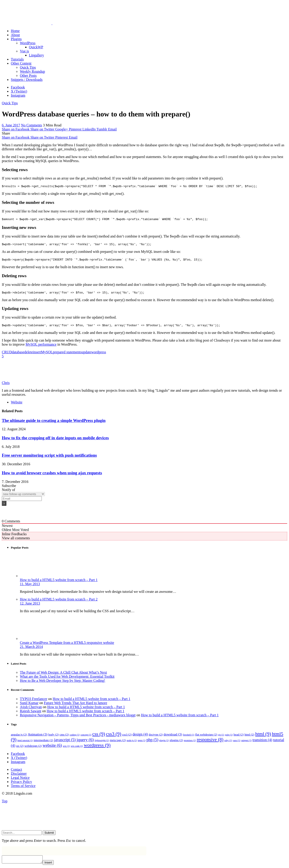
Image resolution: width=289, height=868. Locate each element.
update (86, 352)
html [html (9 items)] (263, 734)
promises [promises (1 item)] (190, 740)
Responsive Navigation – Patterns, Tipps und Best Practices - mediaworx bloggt (78, 715)
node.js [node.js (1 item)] (132, 740)
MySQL (47, 352)
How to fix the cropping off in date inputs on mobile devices (55, 438)
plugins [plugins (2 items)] (176, 740)
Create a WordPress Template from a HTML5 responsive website (67, 643)
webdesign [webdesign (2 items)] (33, 746)
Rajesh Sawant (31, 711)
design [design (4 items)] (140, 734)
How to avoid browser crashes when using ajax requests (52, 473)
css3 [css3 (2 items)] (127, 734)
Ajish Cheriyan (31, 707)
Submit (49, 833)
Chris (6, 383)
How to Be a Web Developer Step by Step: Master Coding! (63, 681)
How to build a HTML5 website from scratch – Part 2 (59, 599)
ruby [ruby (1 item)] (228, 740)
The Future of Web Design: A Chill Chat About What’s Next (63, 672)
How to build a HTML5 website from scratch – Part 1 (59, 580)
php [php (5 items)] (153, 740)
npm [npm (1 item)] (142, 740)
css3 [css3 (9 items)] (113, 734)
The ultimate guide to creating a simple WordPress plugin (54, 420)
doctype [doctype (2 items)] (156, 734)
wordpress (99, 352)
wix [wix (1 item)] (66, 746)
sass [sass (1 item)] (237, 740)
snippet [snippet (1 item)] (246, 740)
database (18, 352)
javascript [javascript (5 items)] (65, 740)
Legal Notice (20, 778)
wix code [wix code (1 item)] (77, 746)
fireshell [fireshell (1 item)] (189, 735)
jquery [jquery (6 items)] (85, 740)
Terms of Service (23, 786)
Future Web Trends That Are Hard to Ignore (75, 703)
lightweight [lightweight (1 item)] (102, 740)
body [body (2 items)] (54, 734)
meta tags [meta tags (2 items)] (118, 740)
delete (29, 352)
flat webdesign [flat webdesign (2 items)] (206, 734)
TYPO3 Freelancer (34, 699)
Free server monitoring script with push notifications (49, 455)
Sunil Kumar (29, 703)
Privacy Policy (21, 782)
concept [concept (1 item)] (86, 735)
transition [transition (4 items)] (262, 740)
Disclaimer (19, 774)
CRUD (7, 352)
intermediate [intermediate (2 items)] (43, 740)
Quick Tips (10, 103)
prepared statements (67, 352)
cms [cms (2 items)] (64, 734)
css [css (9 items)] (99, 734)
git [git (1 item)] (221, 735)
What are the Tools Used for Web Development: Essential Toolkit (67, 676)
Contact (16, 769)
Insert (53, 864)
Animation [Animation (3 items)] (38, 734)
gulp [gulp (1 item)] (229, 735)
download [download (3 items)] (173, 734)
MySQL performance (41, 344)
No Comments (31, 125)
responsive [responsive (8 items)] (210, 740)
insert (37, 352)
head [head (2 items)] (238, 734)
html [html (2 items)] (249, 734)
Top (5, 801)
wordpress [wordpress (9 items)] (97, 745)
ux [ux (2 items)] (20, 746)
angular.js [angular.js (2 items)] (19, 734)
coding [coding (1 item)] (75, 735)
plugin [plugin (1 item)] (164, 740)
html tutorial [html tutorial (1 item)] (25, 740)
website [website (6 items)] (52, 745)
